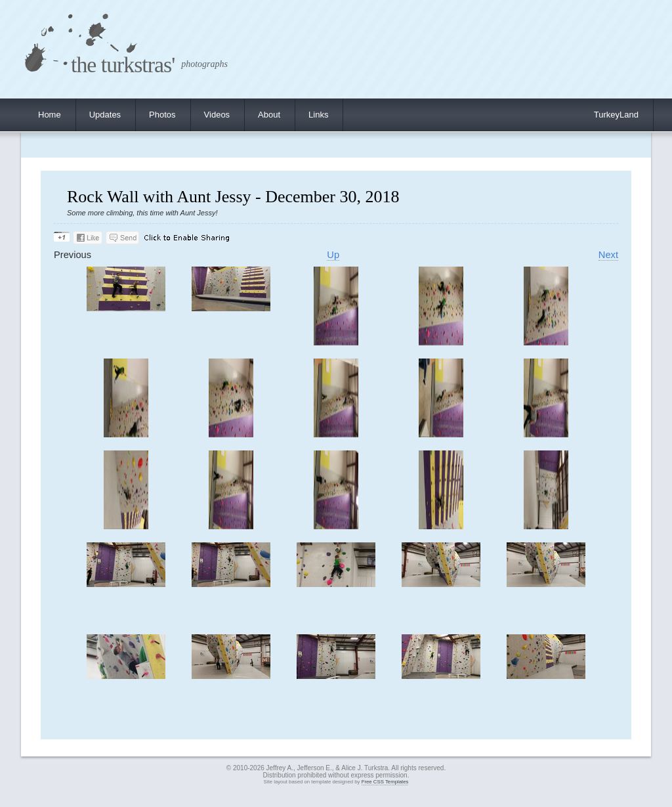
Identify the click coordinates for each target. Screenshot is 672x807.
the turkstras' (123, 65)
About (269, 115)
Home (50, 115)
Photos (162, 115)
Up (333, 255)
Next (608, 255)
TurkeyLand (616, 115)
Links (318, 115)
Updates (105, 115)
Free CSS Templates (385, 782)
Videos (217, 115)
